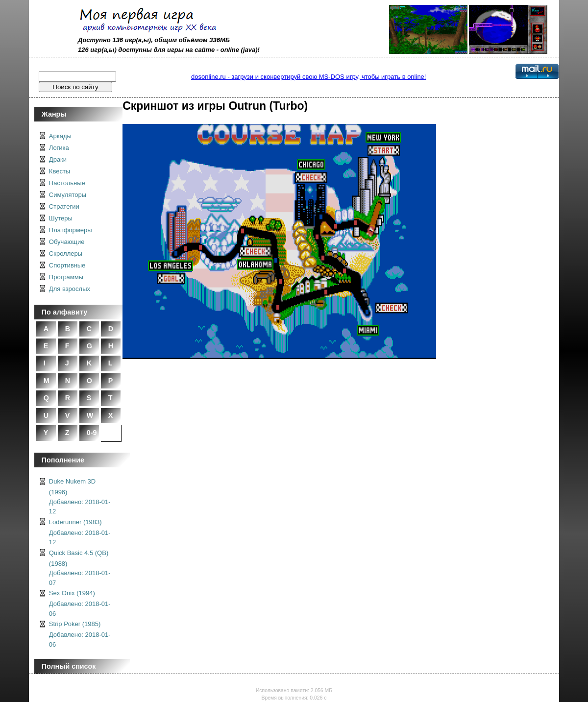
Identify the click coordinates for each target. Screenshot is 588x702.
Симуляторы (68, 195)
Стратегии (64, 206)
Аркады (60, 136)
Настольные (67, 183)
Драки (58, 159)
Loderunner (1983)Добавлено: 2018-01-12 (80, 532)
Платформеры (71, 230)
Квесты (60, 171)
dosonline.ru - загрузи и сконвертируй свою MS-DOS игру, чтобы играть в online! (308, 77)
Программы (66, 277)
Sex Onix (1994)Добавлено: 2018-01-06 (80, 603)
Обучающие (67, 242)
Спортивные (67, 265)
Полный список (69, 666)
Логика (59, 148)
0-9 (92, 433)
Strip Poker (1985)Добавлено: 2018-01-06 (80, 634)
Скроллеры (66, 254)
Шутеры (61, 218)
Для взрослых (70, 289)
